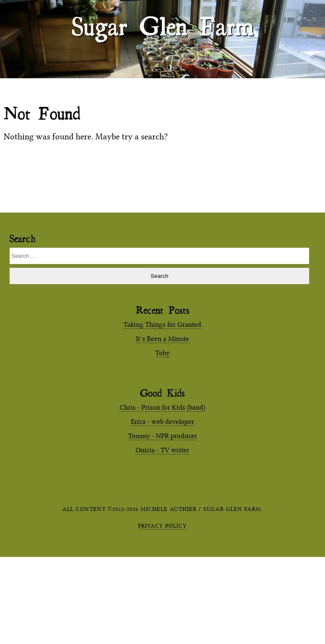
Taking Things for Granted (162, 325)
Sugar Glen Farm (163, 26)
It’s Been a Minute (162, 339)
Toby (162, 353)
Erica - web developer (162, 422)
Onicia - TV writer (162, 450)
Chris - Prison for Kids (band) (162, 407)
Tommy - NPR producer (162, 436)
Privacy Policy (162, 526)
